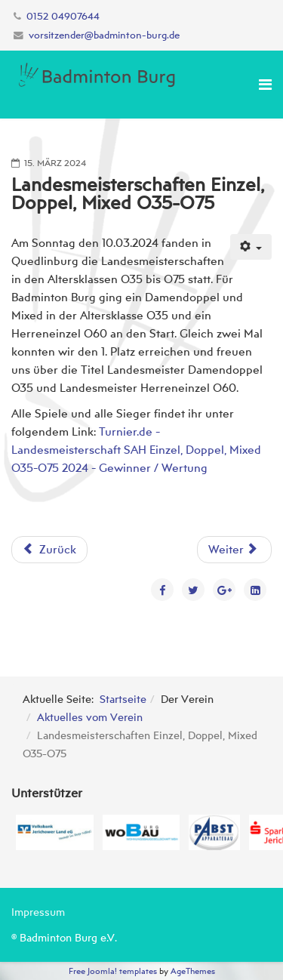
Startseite (123, 699)
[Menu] (265, 85)
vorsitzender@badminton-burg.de (104, 35)
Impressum (38, 912)
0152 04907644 (63, 16)
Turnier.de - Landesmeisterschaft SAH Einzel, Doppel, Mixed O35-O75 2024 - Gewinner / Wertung (136, 450)
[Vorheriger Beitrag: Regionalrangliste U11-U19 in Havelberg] (49, 550)
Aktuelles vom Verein (90, 717)
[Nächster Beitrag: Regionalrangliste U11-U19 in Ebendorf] (234, 550)
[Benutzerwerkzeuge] (251, 247)
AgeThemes (193, 971)
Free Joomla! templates (113, 971)
